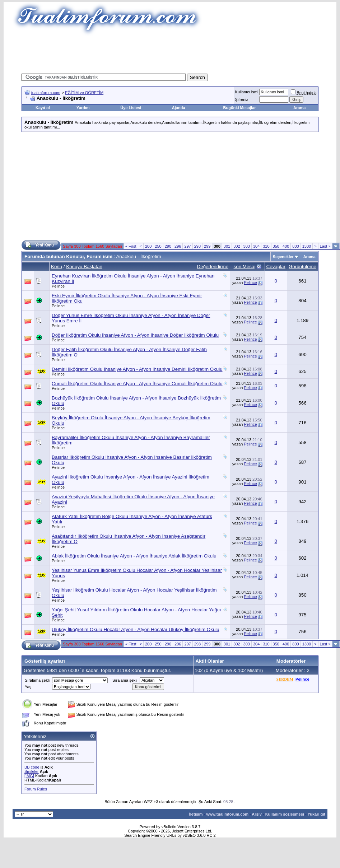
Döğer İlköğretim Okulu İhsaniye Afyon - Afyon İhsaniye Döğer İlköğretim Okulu (135, 335)
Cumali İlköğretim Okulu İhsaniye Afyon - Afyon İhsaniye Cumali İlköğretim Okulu (137, 384)
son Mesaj (245, 267)
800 (295, 246)
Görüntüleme (302, 267)
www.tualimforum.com (227, 814)
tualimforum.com (46, 93)
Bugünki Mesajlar (240, 108)
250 (158, 246)
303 (247, 246)
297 (187, 246)
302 (237, 246)
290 (168, 246)
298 (197, 246)
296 (178, 246)
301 (227, 246)
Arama (299, 108)
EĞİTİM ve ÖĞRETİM (84, 93)
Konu (57, 267)
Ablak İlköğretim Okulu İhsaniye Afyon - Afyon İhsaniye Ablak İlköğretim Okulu (134, 556)
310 (266, 246)
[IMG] (29, 776)
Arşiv (257, 814)
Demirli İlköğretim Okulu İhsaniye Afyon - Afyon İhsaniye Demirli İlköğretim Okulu (137, 369)
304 (256, 246)
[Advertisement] (170, 52)
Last (325, 246)
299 (207, 246)
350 (276, 246)
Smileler (32, 771)
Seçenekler (283, 257)
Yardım (83, 108)
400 (286, 246)
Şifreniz (242, 99)
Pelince (58, 286)
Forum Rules (36, 789)
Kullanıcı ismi (247, 92)
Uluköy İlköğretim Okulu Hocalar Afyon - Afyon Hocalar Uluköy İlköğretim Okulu (136, 629)
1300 (307, 246)
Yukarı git (316, 814)
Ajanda (179, 108)
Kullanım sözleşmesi (285, 814)
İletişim (196, 814)
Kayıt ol (43, 108)
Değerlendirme (213, 267)
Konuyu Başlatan (84, 267)
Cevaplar (276, 267)
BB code (32, 767)
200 (148, 246)
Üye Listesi (131, 108)
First (131, 246)
